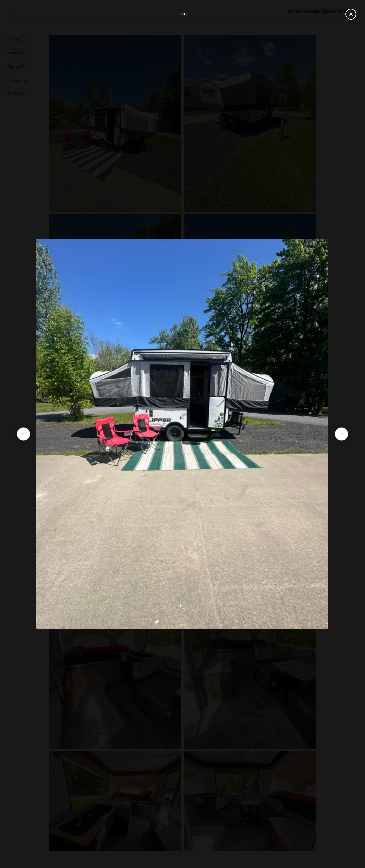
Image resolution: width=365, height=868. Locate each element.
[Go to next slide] (342, 434)
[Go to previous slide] (23, 434)
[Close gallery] (351, 14)
